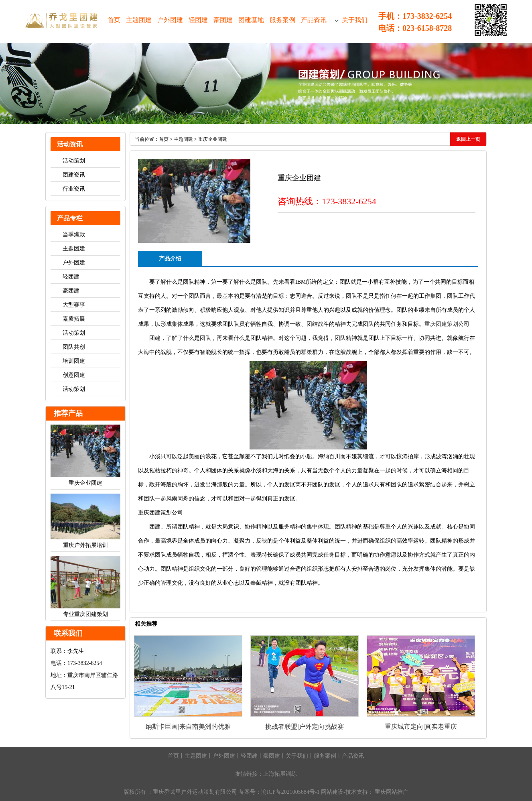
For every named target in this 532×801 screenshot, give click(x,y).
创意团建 (74, 375)
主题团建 (74, 249)
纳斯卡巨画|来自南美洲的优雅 (188, 727)
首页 (164, 139)
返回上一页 (468, 139)
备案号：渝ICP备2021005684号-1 (279, 792)
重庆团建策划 (441, 324)
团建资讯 (74, 175)
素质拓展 (74, 319)
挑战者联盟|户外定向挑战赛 (304, 727)
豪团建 (71, 291)
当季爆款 (74, 235)
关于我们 (297, 756)
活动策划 (74, 161)
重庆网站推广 (392, 792)
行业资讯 (74, 189)
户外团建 (74, 263)
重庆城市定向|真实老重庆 (421, 727)
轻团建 (71, 277)
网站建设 (332, 792)
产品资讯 (353, 756)
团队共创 (74, 347)
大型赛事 (74, 305)
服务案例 (325, 756)
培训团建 (74, 361)
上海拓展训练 (280, 774)
